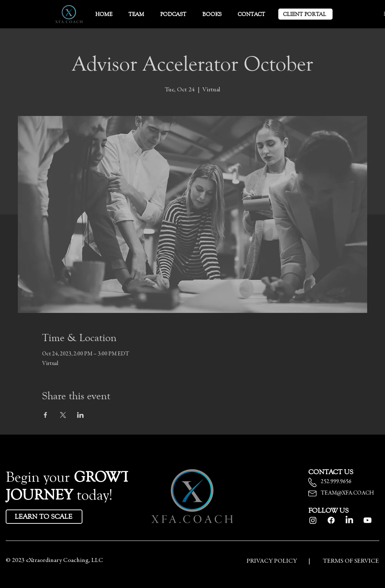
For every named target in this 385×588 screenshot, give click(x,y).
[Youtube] (368, 520)
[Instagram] (313, 520)
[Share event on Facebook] (45, 415)
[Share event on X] (63, 415)
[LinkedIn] (349, 520)
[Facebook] (331, 520)
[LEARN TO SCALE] (44, 517)
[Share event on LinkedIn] (80, 415)
